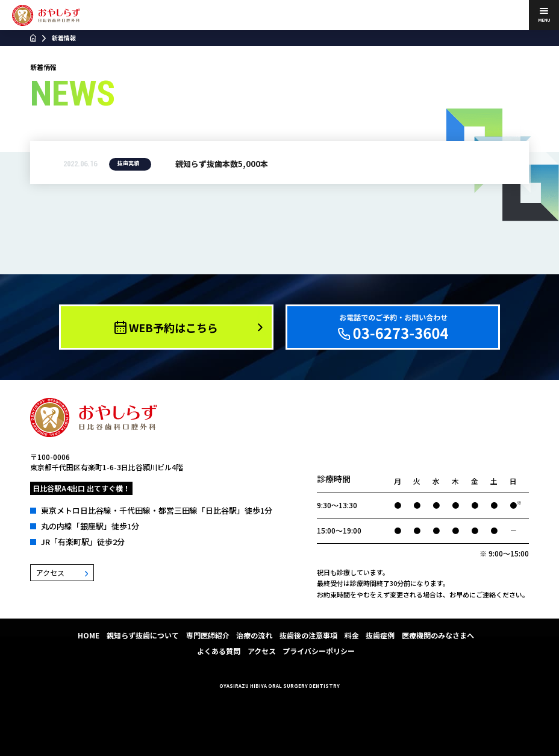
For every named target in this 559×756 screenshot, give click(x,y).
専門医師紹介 (208, 635)
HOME (89, 635)
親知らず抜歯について (143, 635)
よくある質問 (219, 651)
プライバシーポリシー (319, 651)
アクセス (262, 651)
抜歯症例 (380, 635)
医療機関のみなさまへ (438, 635)
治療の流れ (254, 635)
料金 (352, 635)
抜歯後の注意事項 (308, 635)
